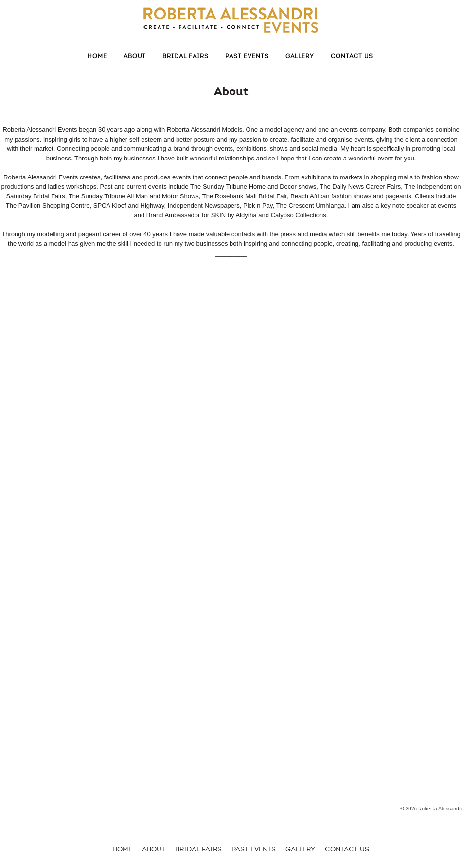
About (135, 56)
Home (97, 56)
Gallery (300, 56)
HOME (122, 849)
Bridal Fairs (186, 56)
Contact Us (352, 56)
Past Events (247, 56)
